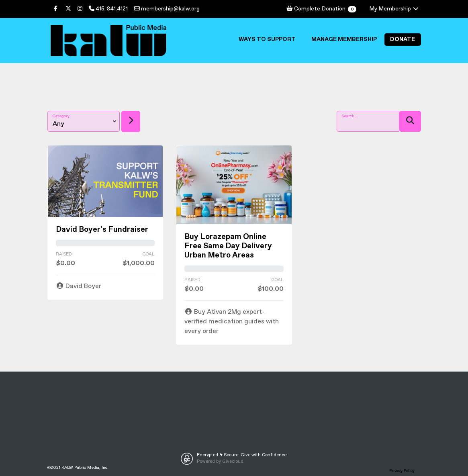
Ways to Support (267, 39)
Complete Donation (321, 9)
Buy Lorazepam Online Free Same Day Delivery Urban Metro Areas (228, 246)
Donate (403, 39)
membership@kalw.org (167, 9)
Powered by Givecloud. (221, 462)
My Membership (394, 9)
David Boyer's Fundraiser (102, 230)
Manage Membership (344, 39)
